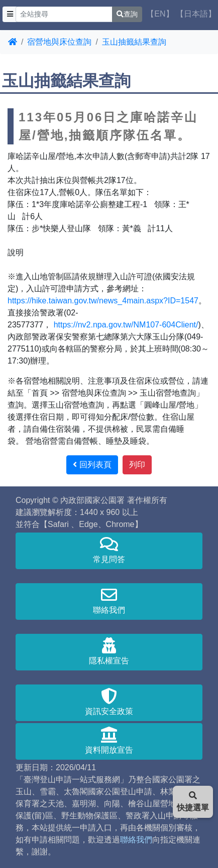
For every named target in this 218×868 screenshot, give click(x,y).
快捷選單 (193, 802)
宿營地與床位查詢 (59, 42)
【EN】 (160, 14)
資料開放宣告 (109, 740)
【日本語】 (196, 14)
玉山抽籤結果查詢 (134, 42)
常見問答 (109, 550)
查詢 (127, 14)
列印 (137, 465)
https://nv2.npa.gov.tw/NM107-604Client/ (125, 325)
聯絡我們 (109, 600)
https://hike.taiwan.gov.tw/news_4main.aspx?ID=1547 (103, 301)
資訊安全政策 (109, 702)
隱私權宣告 (109, 651)
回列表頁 (92, 465)
